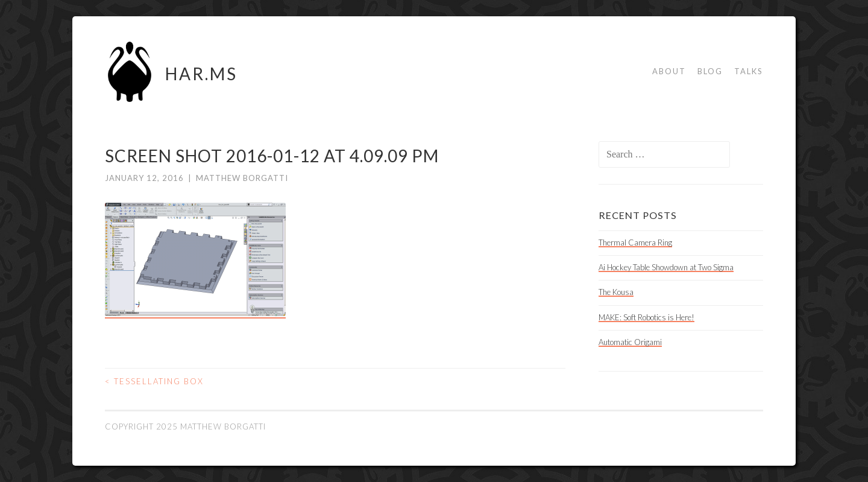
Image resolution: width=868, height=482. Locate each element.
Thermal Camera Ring (635, 243)
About (669, 71)
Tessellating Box (154, 381)
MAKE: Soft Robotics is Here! (646, 317)
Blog (710, 71)
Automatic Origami (630, 342)
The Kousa (616, 292)
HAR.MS (201, 74)
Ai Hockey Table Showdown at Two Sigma (666, 267)
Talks (749, 71)
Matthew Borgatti (242, 178)
